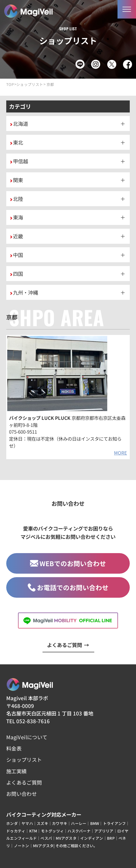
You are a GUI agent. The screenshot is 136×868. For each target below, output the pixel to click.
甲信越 (20, 161)
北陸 (18, 199)
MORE (120, 453)
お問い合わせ (21, 794)
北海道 (20, 123)
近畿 (18, 236)
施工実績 (16, 771)
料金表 (14, 748)
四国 (18, 274)
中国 (18, 255)
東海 (18, 217)
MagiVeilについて (27, 737)
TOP (10, 85)
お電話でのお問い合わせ (68, 587)
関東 (18, 180)
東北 (18, 142)
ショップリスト (30, 85)
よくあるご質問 (68, 645)
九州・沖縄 (25, 292)
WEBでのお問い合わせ (68, 563)
